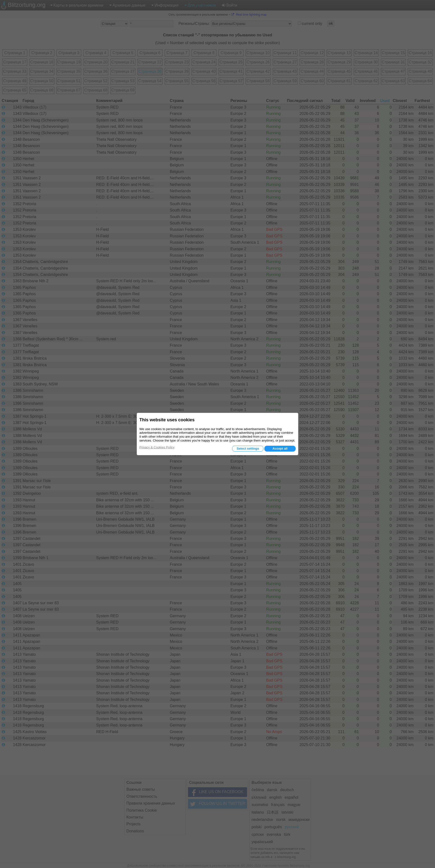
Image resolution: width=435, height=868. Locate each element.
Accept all (280, 449)
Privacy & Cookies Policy (157, 447)
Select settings (248, 449)
